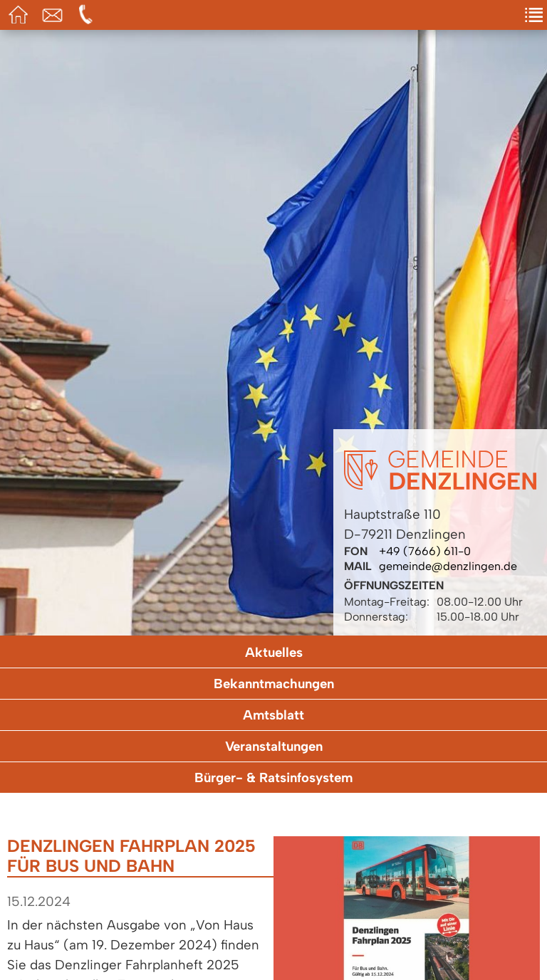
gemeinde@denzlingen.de (448, 566)
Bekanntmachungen (274, 684)
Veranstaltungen (274, 746)
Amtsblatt (273, 715)
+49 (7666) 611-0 (425, 551)
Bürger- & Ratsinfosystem (273, 778)
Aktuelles (274, 652)
